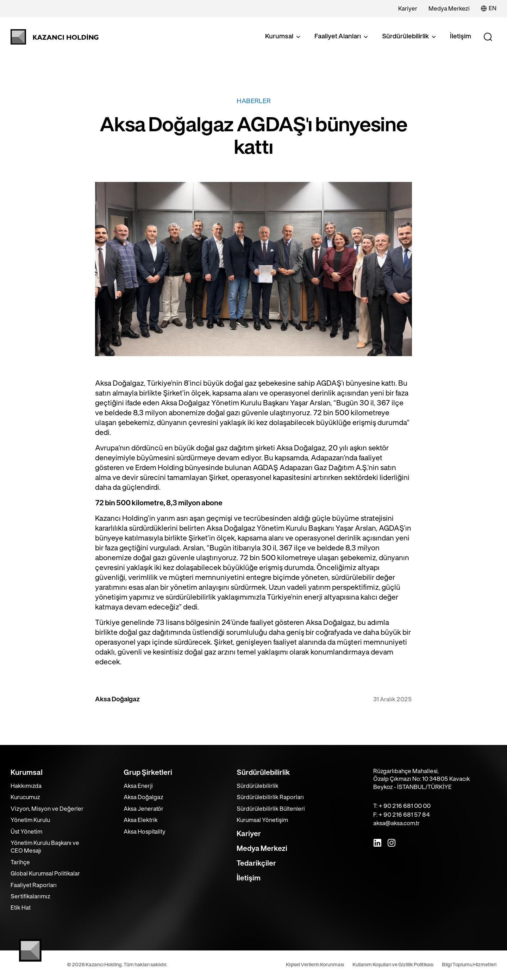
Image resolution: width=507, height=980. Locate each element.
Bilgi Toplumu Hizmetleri (469, 965)
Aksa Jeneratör (143, 809)
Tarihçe (20, 862)
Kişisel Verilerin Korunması (315, 965)
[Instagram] (392, 843)
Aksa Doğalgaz (143, 797)
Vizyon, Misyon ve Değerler (47, 809)
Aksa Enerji (138, 786)
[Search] (488, 37)
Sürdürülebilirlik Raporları (270, 797)
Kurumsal (283, 37)
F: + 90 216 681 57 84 (402, 815)
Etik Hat (21, 908)
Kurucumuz (25, 797)
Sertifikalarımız (30, 897)
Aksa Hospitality (145, 832)
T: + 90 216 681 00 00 (402, 806)
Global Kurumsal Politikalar (45, 874)
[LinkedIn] (377, 843)
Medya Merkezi (449, 9)
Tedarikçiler (256, 864)
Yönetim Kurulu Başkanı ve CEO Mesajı (45, 847)
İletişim (461, 37)
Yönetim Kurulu (30, 820)
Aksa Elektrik (141, 820)
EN (489, 8)
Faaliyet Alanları (342, 37)
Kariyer (408, 9)
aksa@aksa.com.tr (396, 823)
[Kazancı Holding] (55, 37)
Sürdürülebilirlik (410, 37)
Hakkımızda (26, 786)
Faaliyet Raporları (34, 885)
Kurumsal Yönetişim (262, 820)
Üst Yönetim (26, 832)
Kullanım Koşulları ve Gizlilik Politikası (393, 965)
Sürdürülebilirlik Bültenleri (271, 809)
